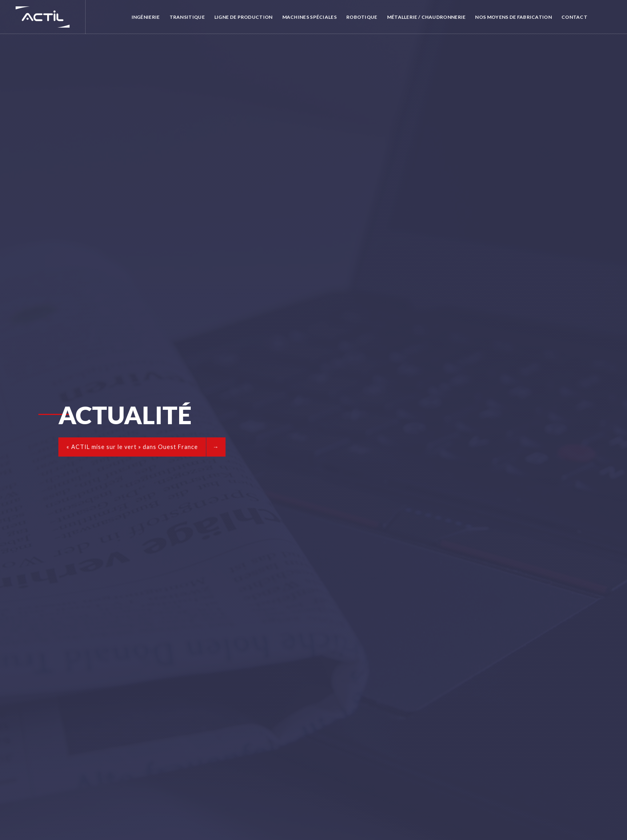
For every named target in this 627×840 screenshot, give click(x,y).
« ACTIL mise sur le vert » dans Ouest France (132, 447)
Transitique (187, 17)
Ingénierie (146, 17)
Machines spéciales (310, 17)
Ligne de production (244, 17)
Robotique (362, 17)
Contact (574, 17)
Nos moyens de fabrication (513, 17)
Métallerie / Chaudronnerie (426, 17)
